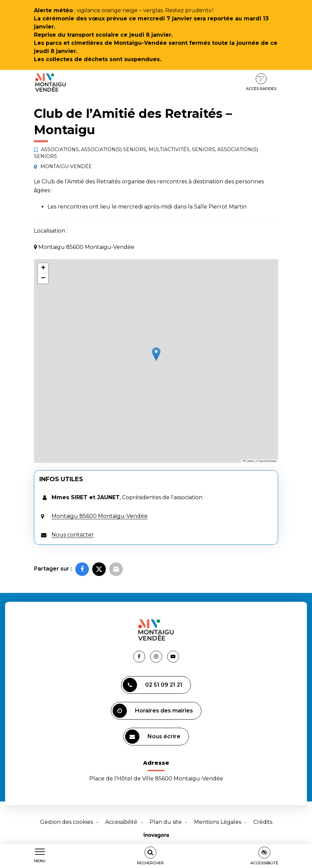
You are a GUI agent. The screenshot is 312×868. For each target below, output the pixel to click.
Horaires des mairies (153, 711)
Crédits (263, 822)
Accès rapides (261, 82)
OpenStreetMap (267, 461)
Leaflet (248, 461)
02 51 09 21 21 (153, 685)
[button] (156, 354)
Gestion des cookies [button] (66, 822)
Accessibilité (121, 822)
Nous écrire (153, 737)
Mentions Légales (218, 822)
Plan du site (166, 822)
